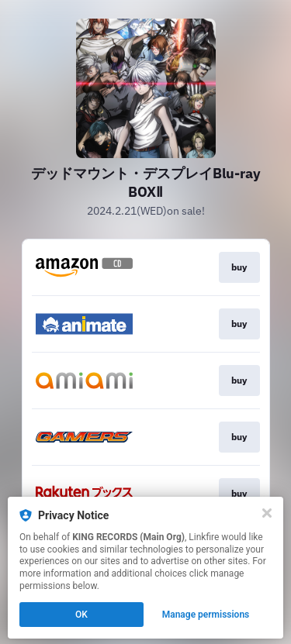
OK (81, 615)
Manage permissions (206, 615)
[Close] (267, 513)
